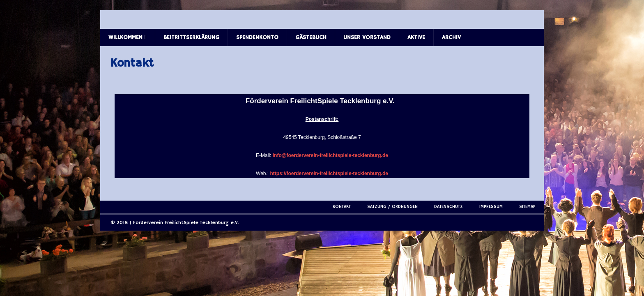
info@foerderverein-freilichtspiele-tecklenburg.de (330, 155)
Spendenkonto (257, 37)
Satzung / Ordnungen (392, 207)
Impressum (491, 207)
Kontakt (342, 207)
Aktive (416, 37)
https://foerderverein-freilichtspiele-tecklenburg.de (329, 173)
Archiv (451, 37)
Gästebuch (311, 37)
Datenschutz (448, 207)
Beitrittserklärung (191, 37)
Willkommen (125, 37)
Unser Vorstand (367, 37)
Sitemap (527, 207)
